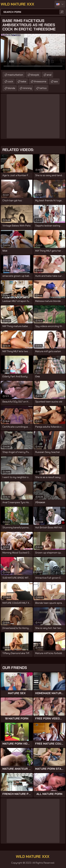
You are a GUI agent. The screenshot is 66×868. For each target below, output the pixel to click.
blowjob (35, 75)
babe (23, 81)
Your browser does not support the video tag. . (33, 52)
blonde (11, 88)
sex (56, 81)
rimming (27, 88)
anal (49, 75)
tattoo (43, 88)
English (60, 4)
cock (10, 81)
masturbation (15, 75)
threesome (40, 81)
